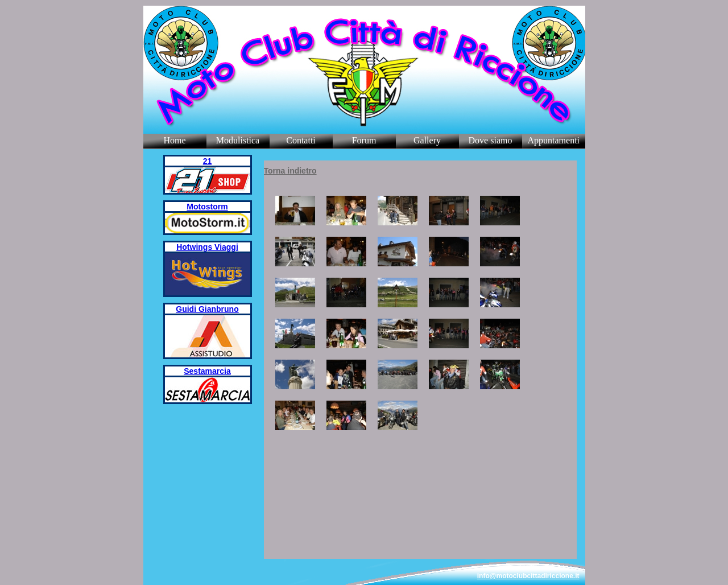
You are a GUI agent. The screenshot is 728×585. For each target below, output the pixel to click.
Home (174, 140)
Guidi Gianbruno (207, 309)
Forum (364, 140)
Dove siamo (491, 140)
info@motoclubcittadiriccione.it (528, 576)
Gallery (427, 140)
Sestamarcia (207, 371)
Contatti (301, 140)
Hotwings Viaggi (207, 247)
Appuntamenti (554, 140)
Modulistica (238, 140)
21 (208, 161)
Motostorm (207, 207)
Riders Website (250, 11)
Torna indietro (290, 171)
